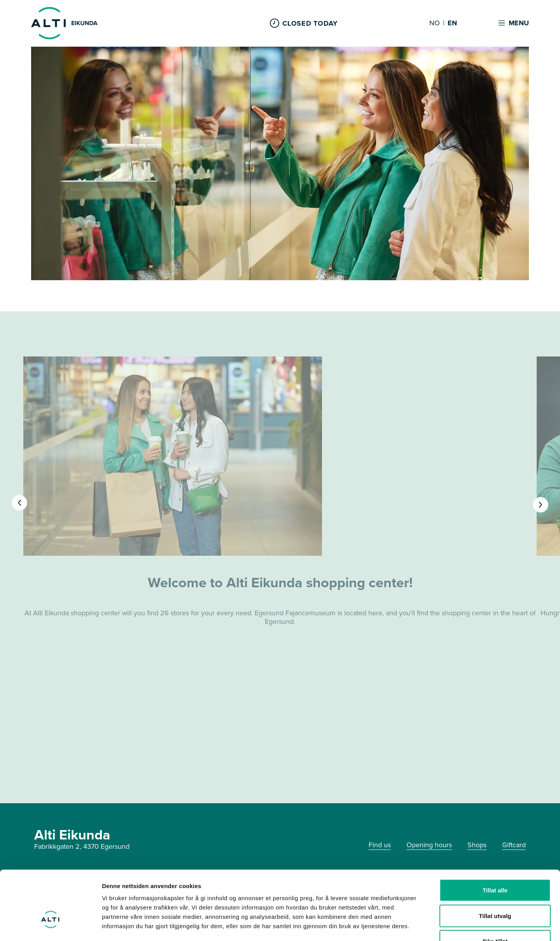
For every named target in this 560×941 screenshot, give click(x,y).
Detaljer (414, 926)
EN (452, 23)
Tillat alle (495, 839)
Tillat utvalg (495, 865)
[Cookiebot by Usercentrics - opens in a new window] (50, 926)
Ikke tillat (495, 890)
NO (435, 23)
